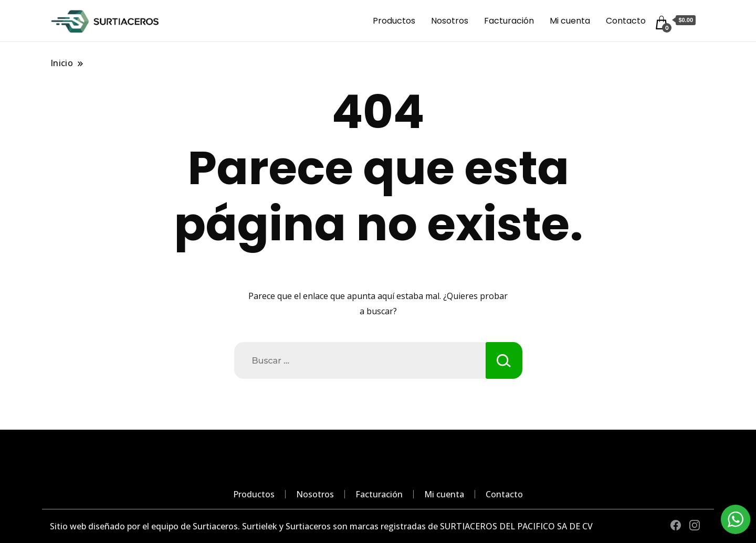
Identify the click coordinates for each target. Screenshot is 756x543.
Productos (394, 21)
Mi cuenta (570, 21)
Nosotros (450, 21)
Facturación (509, 21)
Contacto (626, 21)
